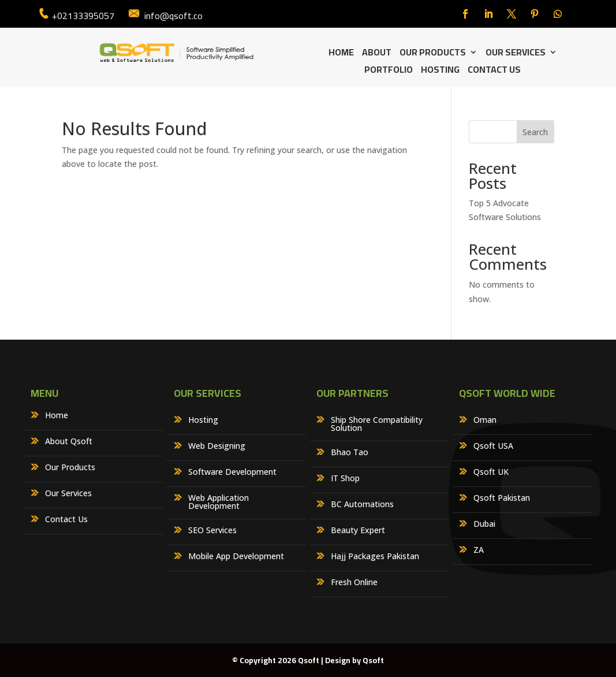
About (377, 54)
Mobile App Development (236, 557)
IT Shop (345, 479)
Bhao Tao (350, 453)
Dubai (484, 525)
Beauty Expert (358, 531)
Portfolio (389, 72)
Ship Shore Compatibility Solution (377, 425)
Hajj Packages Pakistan (375, 557)
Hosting (440, 72)
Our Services (516, 54)
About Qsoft (69, 442)
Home (341, 54)
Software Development (232, 473)
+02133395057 (83, 16)
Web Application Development (219, 503)
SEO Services (212, 531)
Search (535, 132)
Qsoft (373, 660)
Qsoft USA (493, 447)
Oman (485, 421)
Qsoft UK (491, 473)
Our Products (433, 54)
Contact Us (494, 72)
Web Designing (217, 447)
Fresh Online (354, 583)
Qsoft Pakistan (502, 499)
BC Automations (362, 505)
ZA (479, 550)
